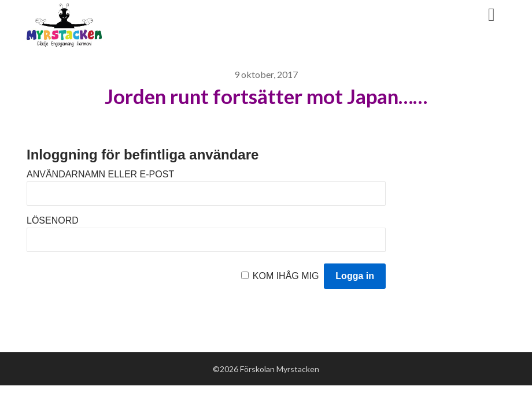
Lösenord (53, 220)
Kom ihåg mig (286, 276)
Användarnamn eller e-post (100, 174)
